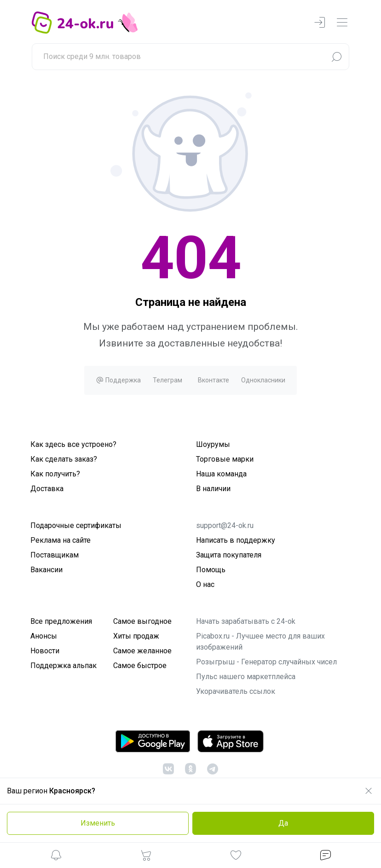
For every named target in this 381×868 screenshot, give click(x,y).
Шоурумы (213, 444)
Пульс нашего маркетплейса (246, 677)
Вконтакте (214, 380)
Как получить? (55, 474)
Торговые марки (225, 459)
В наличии (213, 489)
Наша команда (221, 474)
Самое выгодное (142, 621)
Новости (45, 651)
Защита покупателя (229, 555)
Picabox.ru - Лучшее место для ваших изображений (260, 642)
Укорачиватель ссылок (236, 691)
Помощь (211, 570)
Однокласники (263, 380)
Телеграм (167, 380)
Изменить (98, 823)
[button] (56, 857)
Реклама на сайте (61, 540)
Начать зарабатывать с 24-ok (246, 621)
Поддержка (118, 380)
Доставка (47, 489)
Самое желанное (142, 651)
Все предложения (61, 621)
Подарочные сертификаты (76, 525)
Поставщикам (55, 555)
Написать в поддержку (236, 540)
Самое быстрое (140, 666)
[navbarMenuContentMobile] (342, 23)
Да (283, 823)
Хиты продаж (136, 636)
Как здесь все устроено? (73, 444)
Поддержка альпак (63, 666)
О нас (205, 584)
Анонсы (44, 636)
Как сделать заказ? (64, 459)
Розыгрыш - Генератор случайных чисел (266, 662)
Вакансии (46, 570)
